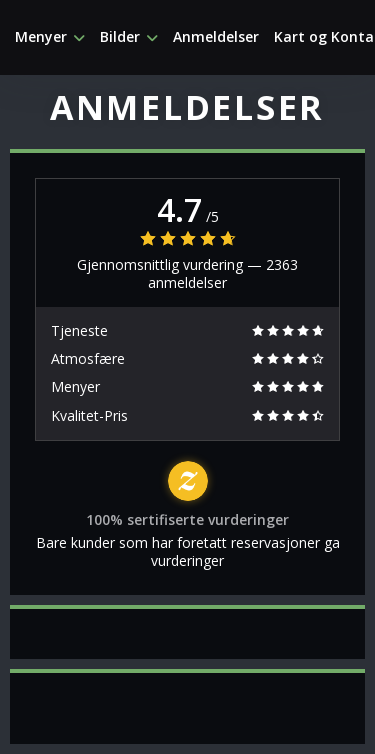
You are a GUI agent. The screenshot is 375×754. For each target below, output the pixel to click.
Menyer (50, 37)
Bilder (129, 37)
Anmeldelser (216, 37)
